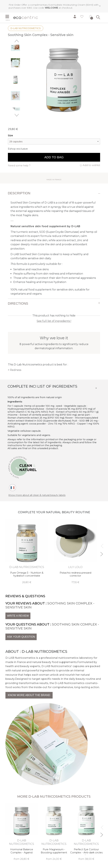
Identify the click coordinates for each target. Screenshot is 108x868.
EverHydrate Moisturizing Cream (67, 5)
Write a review (18, 616)
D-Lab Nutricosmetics (26, 28)
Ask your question (21, 637)
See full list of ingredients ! (54, 321)
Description (19, 193)
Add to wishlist (91, 165)
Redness (16, 370)
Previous (17, 41)
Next (17, 115)
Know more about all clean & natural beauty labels (37, 495)
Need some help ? (19, 165)
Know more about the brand (29, 695)
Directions (18, 303)
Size (10, 135)
